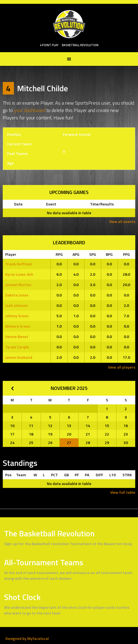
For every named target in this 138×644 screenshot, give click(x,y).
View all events (122, 221)
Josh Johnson (16, 305)
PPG (126, 254)
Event (51, 204)
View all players (122, 367)
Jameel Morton (18, 285)
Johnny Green (17, 316)
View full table (123, 492)
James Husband (19, 357)
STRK (127, 475)
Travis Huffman (19, 264)
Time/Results (102, 204)
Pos (8, 475)
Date (18, 204)
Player (11, 254)
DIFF (99, 475)
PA (87, 475)
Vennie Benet (17, 336)
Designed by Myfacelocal (27, 638)
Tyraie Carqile (17, 347)
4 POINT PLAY (49, 45)
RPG (59, 254)
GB (66, 475)
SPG (93, 254)
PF (77, 475)
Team (21, 475)
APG (76, 254)
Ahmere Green (18, 326)
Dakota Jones (17, 295)
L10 (112, 475)
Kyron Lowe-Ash (19, 274)
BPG (109, 254)
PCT (54, 475)
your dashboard (30, 110)
